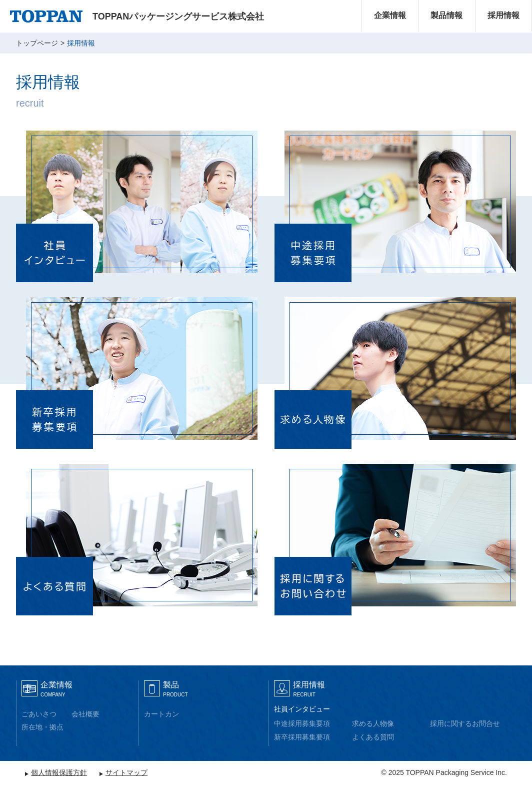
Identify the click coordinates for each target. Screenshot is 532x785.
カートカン (161, 714)
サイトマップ (126, 772)
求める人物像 (373, 723)
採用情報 (503, 15)
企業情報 (390, 15)
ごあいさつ (39, 714)
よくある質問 (373, 737)
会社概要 (85, 714)
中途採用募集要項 (302, 723)
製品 (175, 689)
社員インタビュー (302, 709)
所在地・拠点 (42, 727)
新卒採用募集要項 (302, 737)
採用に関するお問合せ (465, 723)
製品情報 (446, 15)
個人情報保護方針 (59, 772)
